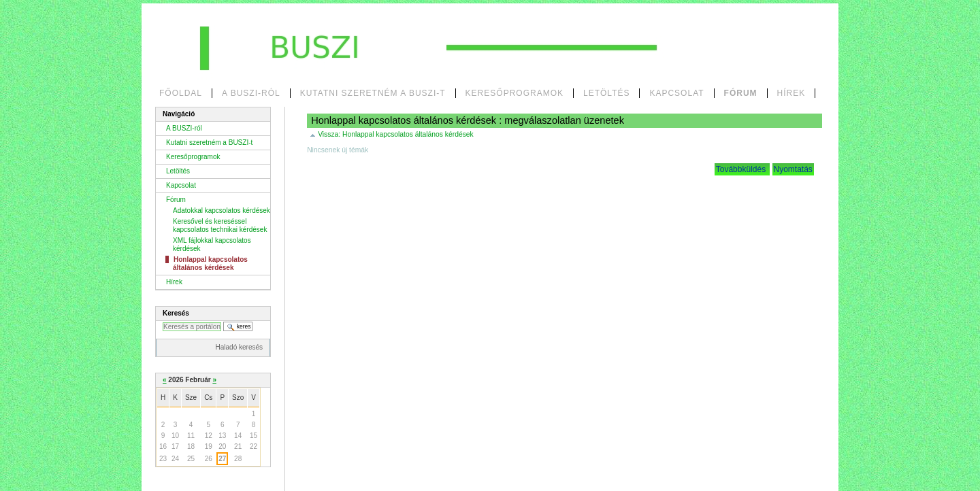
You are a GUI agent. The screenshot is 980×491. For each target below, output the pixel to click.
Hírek (791, 93)
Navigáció (179, 114)
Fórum (741, 93)
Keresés (176, 313)
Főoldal (181, 93)
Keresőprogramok (514, 93)
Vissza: (396, 134)
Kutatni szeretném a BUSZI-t (373, 93)
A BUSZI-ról (251, 93)
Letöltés (606, 93)
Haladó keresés (239, 347)
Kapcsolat (676, 93)
